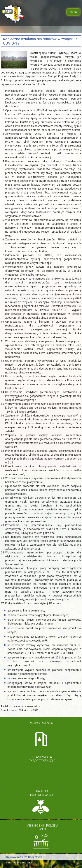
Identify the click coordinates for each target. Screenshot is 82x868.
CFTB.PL (29, 862)
